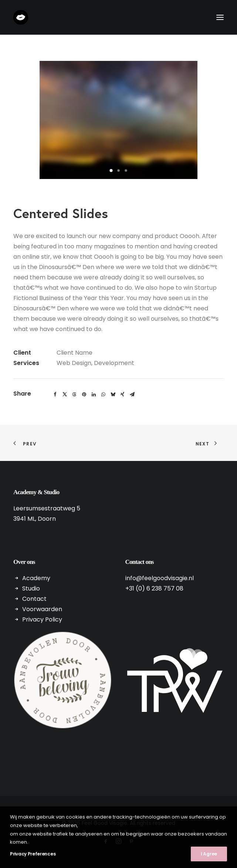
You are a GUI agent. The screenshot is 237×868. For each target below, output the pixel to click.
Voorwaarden (42, 609)
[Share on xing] (122, 395)
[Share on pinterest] (84, 395)
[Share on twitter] (65, 395)
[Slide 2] (119, 170)
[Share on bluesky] (113, 395)
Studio (31, 588)
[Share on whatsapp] (103, 395)
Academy (36, 578)
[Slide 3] (126, 170)
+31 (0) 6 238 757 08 (154, 588)
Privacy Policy (42, 619)
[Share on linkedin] (94, 395)
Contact (34, 599)
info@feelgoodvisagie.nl (160, 578)
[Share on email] (132, 395)
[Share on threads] (74, 395)
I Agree (209, 854)
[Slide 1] (111, 170)
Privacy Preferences (33, 854)
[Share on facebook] (55, 395)
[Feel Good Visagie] (21, 17)
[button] (220, 17)
